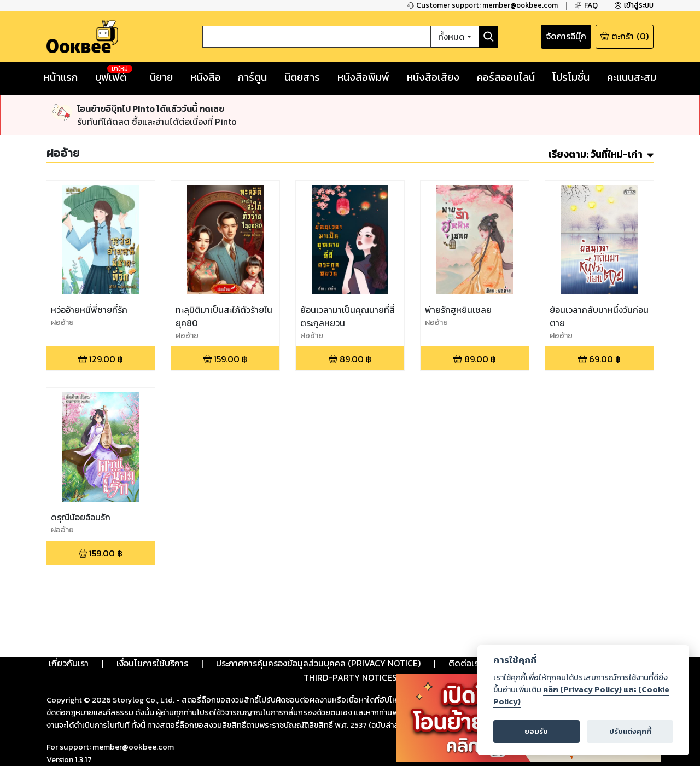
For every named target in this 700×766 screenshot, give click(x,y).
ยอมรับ (536, 731)
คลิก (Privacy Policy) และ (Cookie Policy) (581, 695)
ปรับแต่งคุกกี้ (630, 731)
